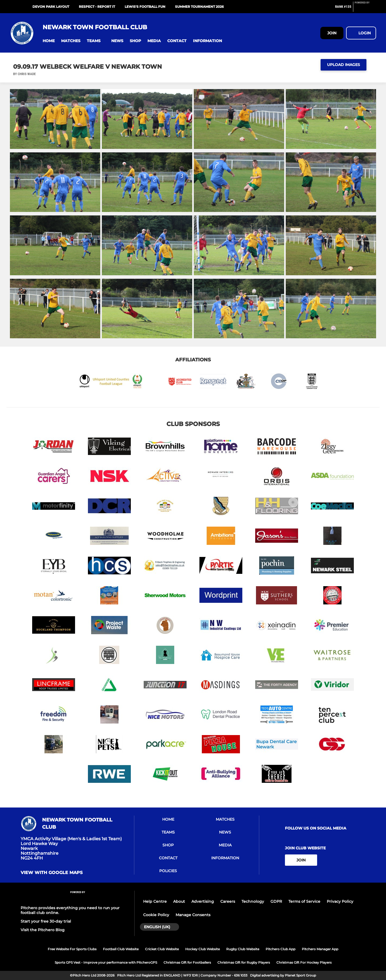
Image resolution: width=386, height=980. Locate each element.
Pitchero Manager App (320, 949)
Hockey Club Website (203, 949)
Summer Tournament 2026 (199, 7)
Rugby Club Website (243, 949)
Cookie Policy (156, 915)
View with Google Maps (52, 873)
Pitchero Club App (281, 949)
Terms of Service (304, 901)
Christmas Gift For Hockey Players (304, 962)
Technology (253, 901)
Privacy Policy (340, 901)
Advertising (203, 901)
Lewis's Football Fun (145, 7)
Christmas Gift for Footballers (187, 962)
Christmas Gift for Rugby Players (244, 962)
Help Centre (155, 901)
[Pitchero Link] (365, 9)
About (179, 901)
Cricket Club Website (162, 949)
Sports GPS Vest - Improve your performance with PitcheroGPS (106, 962)
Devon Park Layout (51, 7)
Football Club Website (121, 949)
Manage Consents (193, 915)
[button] (49, 41)
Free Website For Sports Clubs (72, 949)
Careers (228, 901)
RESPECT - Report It (97, 7)
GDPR (276, 901)
